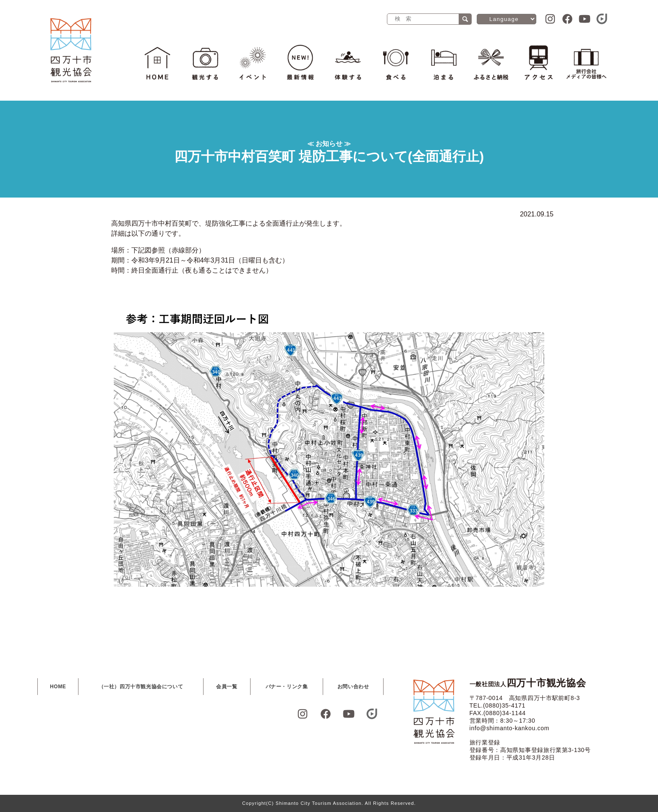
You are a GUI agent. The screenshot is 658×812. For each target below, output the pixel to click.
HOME (58, 687)
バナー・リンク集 (287, 687)
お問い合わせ (353, 687)
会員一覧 (227, 687)
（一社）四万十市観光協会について (141, 687)
